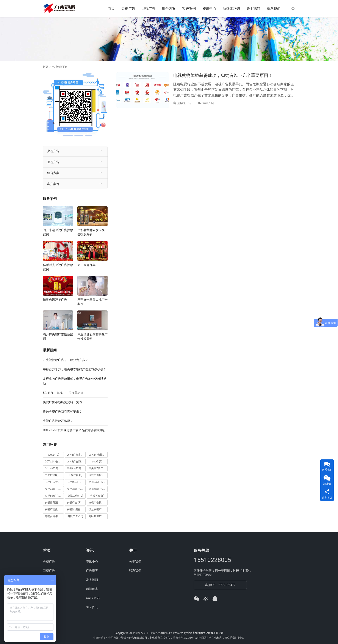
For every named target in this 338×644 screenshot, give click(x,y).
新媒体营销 (231, 9)
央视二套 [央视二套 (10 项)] (75, 496)
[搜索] (293, 9)
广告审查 (92, 571)
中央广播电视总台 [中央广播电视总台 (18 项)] (54, 475)
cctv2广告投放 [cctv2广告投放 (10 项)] (98, 455)
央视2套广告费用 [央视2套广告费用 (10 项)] (76, 489)
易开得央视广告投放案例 (58, 336)
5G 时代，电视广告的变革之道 (63, 393)
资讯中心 (209, 9)
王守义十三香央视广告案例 (92, 302)
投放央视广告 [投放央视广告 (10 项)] (98, 509)
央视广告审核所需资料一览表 (63, 402)
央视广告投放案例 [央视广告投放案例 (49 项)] (54, 509)
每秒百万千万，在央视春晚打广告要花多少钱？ (75, 369)
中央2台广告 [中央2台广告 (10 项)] (76, 468)
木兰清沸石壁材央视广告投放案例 (92, 336)
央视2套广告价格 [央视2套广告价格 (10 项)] (54, 489)
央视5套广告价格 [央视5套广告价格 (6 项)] (98, 489)
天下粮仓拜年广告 (89, 265)
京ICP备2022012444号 (160, 633)
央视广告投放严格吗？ (58, 421)
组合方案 (169, 9)
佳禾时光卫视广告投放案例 (58, 267)
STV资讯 (92, 607)
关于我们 (253, 9)
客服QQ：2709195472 (220, 585)
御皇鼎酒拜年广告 (55, 300)
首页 (111, 9)
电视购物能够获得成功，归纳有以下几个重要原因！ (223, 75)
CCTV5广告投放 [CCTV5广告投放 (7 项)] (54, 468)
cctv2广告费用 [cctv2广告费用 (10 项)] (76, 462)
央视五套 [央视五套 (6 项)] (97, 496)
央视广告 (128, 9)
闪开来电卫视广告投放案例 (58, 232)
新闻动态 (92, 589)
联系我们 (274, 9)
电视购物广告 (182, 103)
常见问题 (92, 580)
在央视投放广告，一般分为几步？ (66, 360)
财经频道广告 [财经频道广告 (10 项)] (98, 516)
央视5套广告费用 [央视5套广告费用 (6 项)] (54, 496)
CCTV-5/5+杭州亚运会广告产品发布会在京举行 (74, 430)
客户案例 (189, 9)
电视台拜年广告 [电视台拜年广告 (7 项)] (54, 516)
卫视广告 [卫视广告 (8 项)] (75, 475)
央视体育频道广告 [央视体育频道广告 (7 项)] (54, 502)
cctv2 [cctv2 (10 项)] (53, 455)
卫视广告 (149, 9)
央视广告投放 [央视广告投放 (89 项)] (98, 502)
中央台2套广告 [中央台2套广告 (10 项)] (98, 468)
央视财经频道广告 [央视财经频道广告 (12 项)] (76, 509)
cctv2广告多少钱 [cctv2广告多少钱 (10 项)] (76, 455)
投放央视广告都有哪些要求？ (63, 412)
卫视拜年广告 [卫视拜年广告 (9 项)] (76, 482)
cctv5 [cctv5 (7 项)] (97, 462)
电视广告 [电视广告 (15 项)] (75, 516)
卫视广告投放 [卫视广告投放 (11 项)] (98, 475)
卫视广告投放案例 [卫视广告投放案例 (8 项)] (54, 482)
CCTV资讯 (93, 598)
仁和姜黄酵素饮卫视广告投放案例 (92, 232)
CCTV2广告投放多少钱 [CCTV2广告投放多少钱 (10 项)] (54, 462)
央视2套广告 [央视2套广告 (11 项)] (98, 482)
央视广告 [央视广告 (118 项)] (75, 502)
